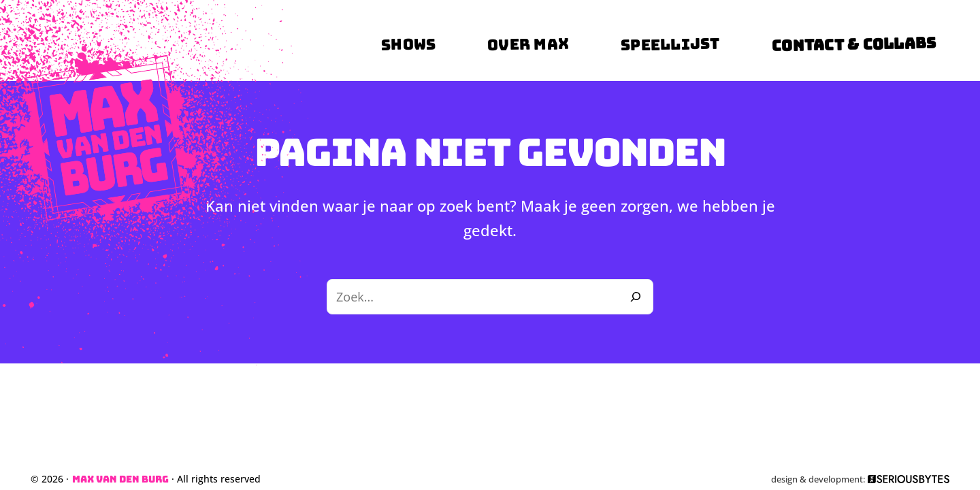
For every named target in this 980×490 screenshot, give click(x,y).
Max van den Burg (120, 479)
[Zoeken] (636, 297)
